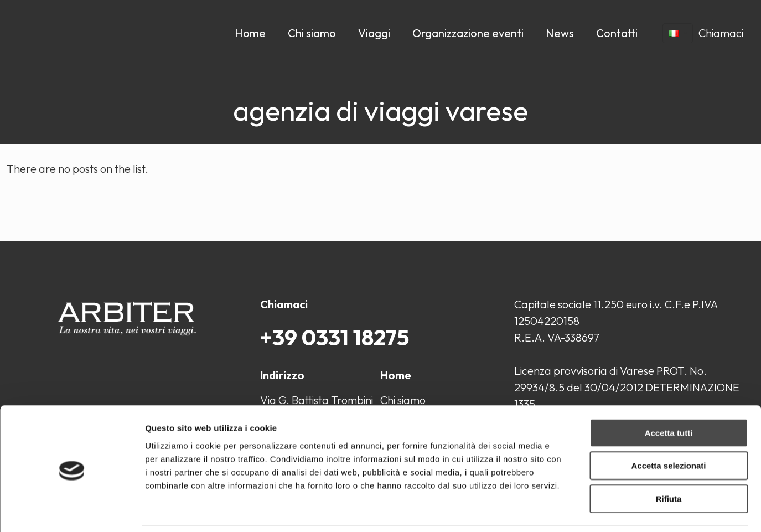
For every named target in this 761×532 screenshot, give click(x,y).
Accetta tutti (669, 395)
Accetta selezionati (668, 428)
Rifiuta (669, 461)
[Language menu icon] (678, 33)
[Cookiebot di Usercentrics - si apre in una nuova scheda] (72, 510)
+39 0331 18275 (335, 337)
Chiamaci (721, 33)
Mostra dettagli (582, 510)
